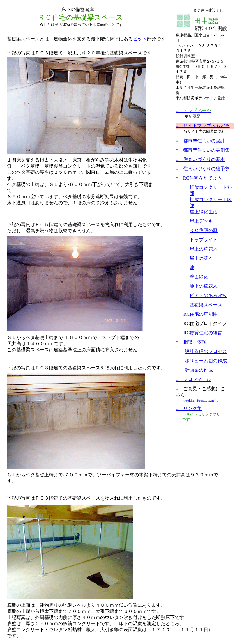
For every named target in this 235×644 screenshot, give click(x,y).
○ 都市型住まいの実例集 (203, 150)
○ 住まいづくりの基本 (200, 159)
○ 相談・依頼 (191, 342)
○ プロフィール (193, 379)
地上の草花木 (204, 286)
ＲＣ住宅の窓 (204, 230)
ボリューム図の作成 (206, 361)
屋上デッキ (201, 221)
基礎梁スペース (206, 305)
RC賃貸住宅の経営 (203, 333)
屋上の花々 (201, 258)
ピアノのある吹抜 (208, 296)
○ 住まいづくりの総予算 (203, 169)
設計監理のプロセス (206, 351)
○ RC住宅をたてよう (199, 178)
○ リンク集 (189, 408)
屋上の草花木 (204, 249)
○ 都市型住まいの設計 (200, 141)
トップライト (204, 240)
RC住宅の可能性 (200, 314)
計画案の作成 (199, 370)
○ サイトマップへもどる (203, 126)
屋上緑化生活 (204, 212)
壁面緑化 (199, 277)
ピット (140, 39)
